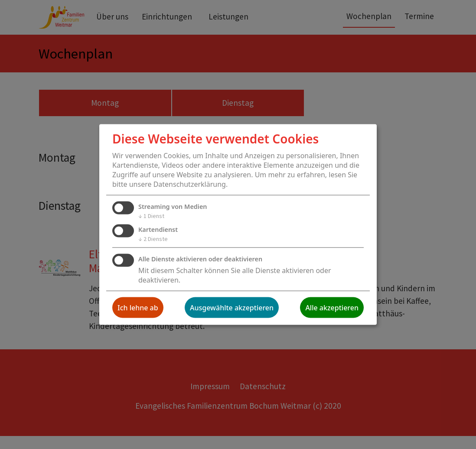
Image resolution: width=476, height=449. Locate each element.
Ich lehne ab (138, 307)
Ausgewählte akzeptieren (232, 307)
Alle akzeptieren (332, 307)
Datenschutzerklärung (190, 184)
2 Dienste (153, 239)
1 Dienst (151, 216)
